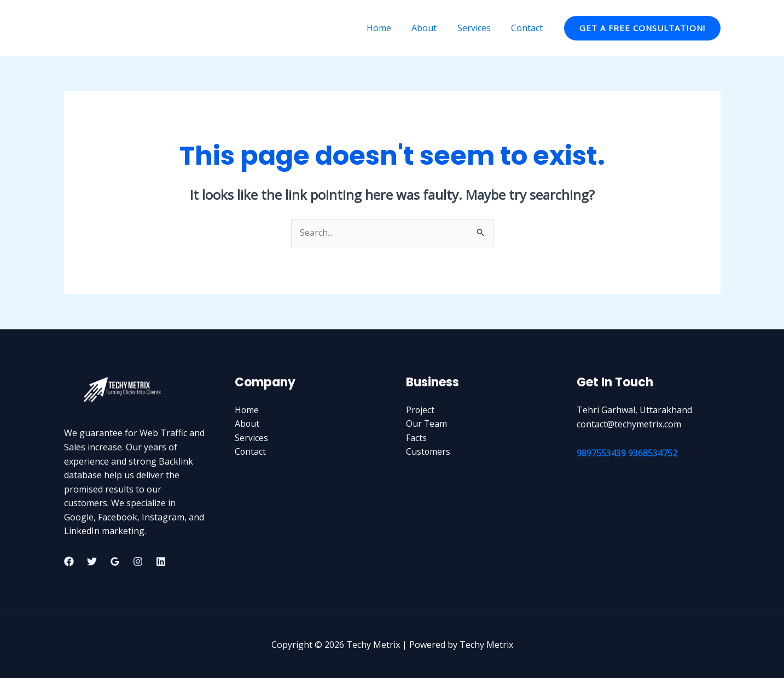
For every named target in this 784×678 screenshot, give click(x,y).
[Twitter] (92, 561)
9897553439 (601, 453)
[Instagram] (138, 561)
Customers (428, 452)
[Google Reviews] (115, 561)
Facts (416, 438)
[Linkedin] (161, 561)
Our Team (427, 424)
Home (389, 28)
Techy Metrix (104, 28)
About (432, 28)
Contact (529, 28)
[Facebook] (69, 561)
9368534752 (653, 453)
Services (478, 28)
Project (420, 410)
